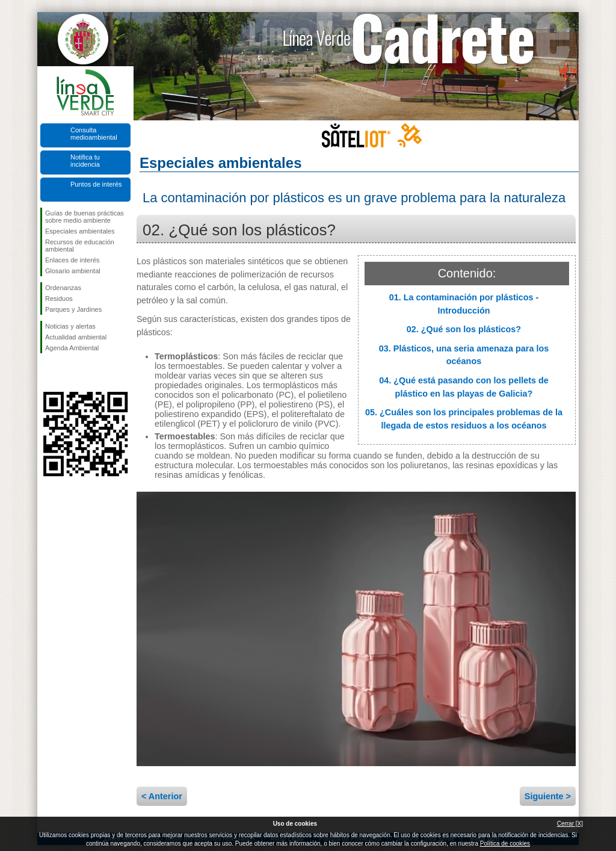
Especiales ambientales (80, 231)
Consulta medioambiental (94, 134)
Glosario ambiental (73, 271)
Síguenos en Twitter (67, 373)
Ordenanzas (63, 288)
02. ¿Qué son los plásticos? (464, 329)
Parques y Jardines (73, 309)
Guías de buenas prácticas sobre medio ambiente (85, 217)
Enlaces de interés (72, 260)
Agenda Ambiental (72, 348)
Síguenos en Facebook (48, 373)
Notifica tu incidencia (85, 161)
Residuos (59, 299)
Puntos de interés (96, 184)
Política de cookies (505, 843)
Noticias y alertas (70, 326)
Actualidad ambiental (76, 337)
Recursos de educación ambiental (80, 246)
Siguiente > (548, 796)
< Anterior (162, 796)
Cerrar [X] (570, 824)
